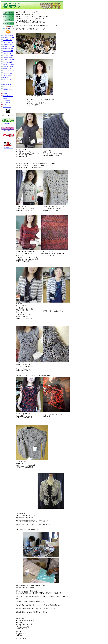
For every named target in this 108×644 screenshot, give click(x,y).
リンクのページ (7, 107)
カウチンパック (6, 69)
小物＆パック (8, 71)
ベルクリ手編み (8, 49)
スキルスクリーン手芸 (8, 66)
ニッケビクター (7, 55)
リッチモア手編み (8, 38)
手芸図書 (7, 73)
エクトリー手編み (8, 60)
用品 (5, 78)
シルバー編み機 (6, 80)
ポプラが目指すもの (7, 96)
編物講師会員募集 (7, 89)
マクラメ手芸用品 (7, 75)
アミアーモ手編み (8, 47)
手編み (8, 36)
